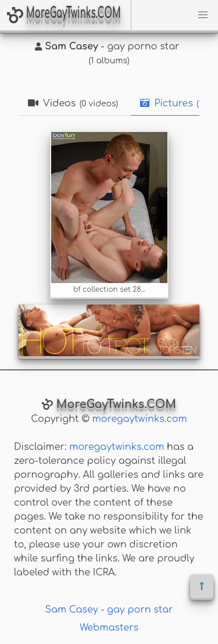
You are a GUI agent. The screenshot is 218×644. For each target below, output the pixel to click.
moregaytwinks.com (140, 419)
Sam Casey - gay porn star (109, 610)
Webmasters (109, 628)
